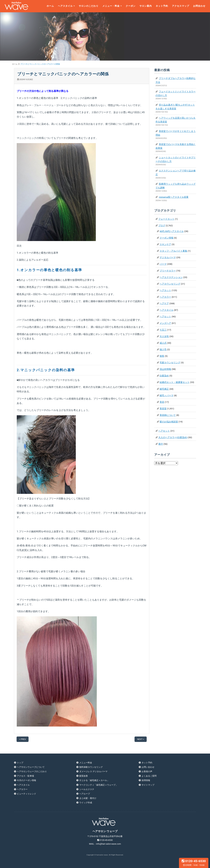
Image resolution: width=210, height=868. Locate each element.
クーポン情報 (167, 238)
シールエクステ (87, 789)
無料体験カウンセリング (91, 767)
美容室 (163, 409)
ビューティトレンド (26, 794)
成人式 (163, 343)
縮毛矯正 (164, 389)
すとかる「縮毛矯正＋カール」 (94, 780)
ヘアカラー (165, 297)
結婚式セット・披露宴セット (175, 382)
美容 (162, 402)
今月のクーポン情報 (26, 780)
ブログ (162, 225)
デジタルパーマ (168, 257)
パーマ (163, 264)
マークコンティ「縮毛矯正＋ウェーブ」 (98, 785)
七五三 (163, 330)
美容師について (168, 415)
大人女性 (164, 336)
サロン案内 (146, 6)
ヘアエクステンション (171, 277)
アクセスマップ (181, 6)
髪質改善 (84, 776)
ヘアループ (85, 794)
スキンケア (165, 244)
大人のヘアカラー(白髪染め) (173, 437)
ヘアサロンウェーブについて (31, 767)
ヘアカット (165, 290)
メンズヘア (165, 323)
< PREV (23, 739)
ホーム (50, 6)
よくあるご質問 (149, 776)
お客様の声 (147, 771)
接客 (162, 356)
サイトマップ (148, 785)
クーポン (131, 6)
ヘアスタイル (65, 6)
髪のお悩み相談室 (169, 422)
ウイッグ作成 (86, 803)
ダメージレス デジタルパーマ (93, 771)
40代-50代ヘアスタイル (172, 231)
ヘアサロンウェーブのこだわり (32, 771)
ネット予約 (162, 6)
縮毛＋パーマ (167, 395)
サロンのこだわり (89, 6)
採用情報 (146, 780)
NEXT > (141, 739)
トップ (20, 763)
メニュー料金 (86, 763)
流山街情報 (165, 369)
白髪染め (164, 376)
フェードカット (166, 219)
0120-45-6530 (194, 863)
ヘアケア (164, 303)
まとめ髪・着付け (88, 798)
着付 (161, 444)
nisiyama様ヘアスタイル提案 (174, 197)
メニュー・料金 (111, 6)
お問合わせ (199, 6)
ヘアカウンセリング (170, 284)
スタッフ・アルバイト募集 (173, 251)
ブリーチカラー (168, 271)
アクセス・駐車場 (25, 776)
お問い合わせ (148, 767)
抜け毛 (163, 349)
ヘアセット (165, 317)
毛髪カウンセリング (170, 363)
